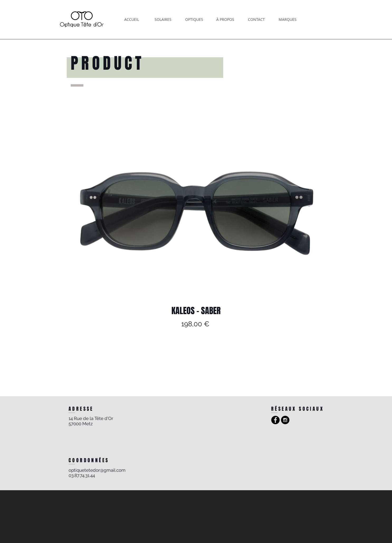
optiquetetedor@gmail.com (97, 470)
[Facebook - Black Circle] (275, 420)
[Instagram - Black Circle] (285, 420)
